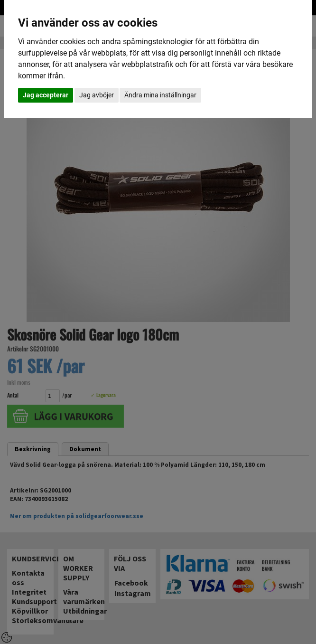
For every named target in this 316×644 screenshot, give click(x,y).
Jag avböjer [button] (97, 95)
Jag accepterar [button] (46, 95)
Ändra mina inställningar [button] (160, 95)
